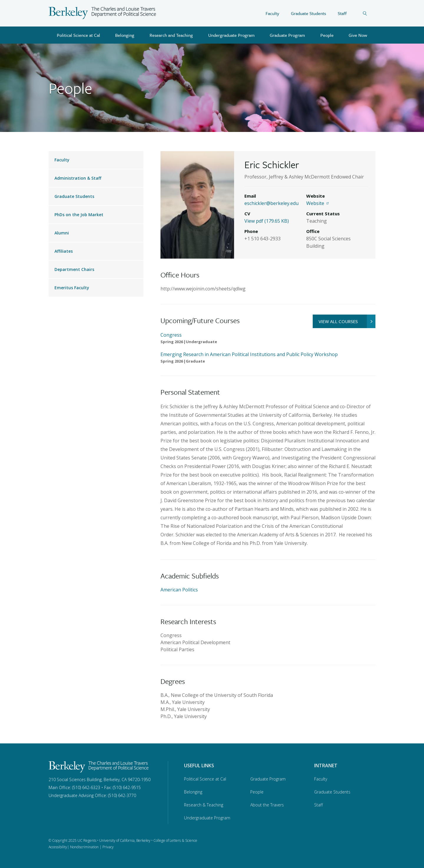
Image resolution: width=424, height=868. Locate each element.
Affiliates (64, 251)
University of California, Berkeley (125, 840)
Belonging (125, 35)
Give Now (358, 35)
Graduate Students (308, 13)
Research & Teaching (204, 805)
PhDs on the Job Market (79, 215)
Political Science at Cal (78, 35)
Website (318, 203)
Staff (342, 13)
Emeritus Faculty (72, 288)
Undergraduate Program (231, 35)
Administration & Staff (78, 178)
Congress (171, 335)
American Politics (179, 590)
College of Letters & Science (175, 840)
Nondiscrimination (84, 847)
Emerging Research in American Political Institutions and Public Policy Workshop (249, 354)
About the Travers (267, 805)
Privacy (108, 847)
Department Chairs (74, 269)
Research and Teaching (171, 35)
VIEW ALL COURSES (347, 321)
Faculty (272, 13)
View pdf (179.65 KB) (267, 221)
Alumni (62, 233)
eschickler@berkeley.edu (271, 203)
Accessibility (58, 847)
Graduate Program (287, 35)
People (327, 35)
